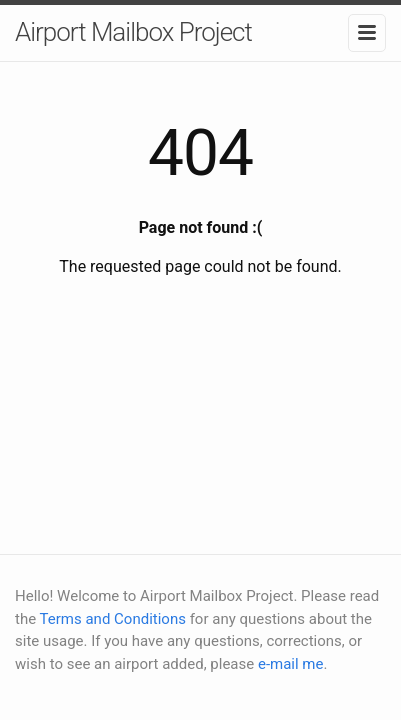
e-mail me (291, 664)
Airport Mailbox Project (133, 32)
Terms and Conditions (113, 619)
